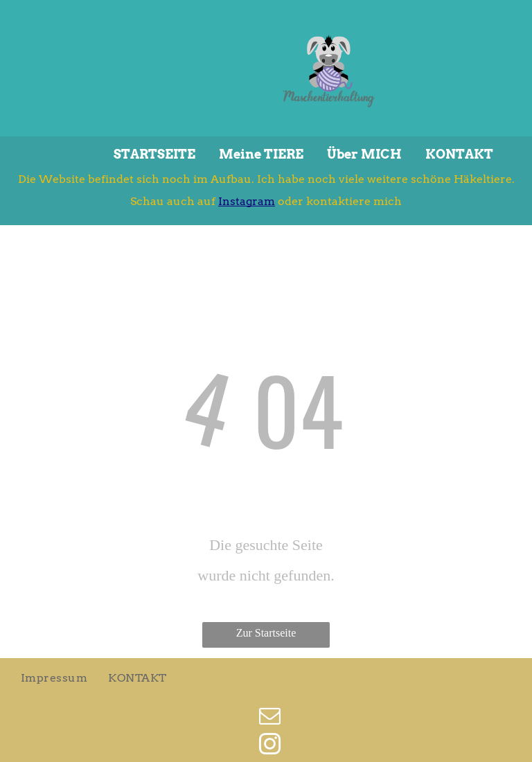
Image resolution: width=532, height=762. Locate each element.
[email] (270, 718)
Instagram (247, 201)
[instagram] (270, 746)
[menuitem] (54, 678)
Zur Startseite (266, 633)
